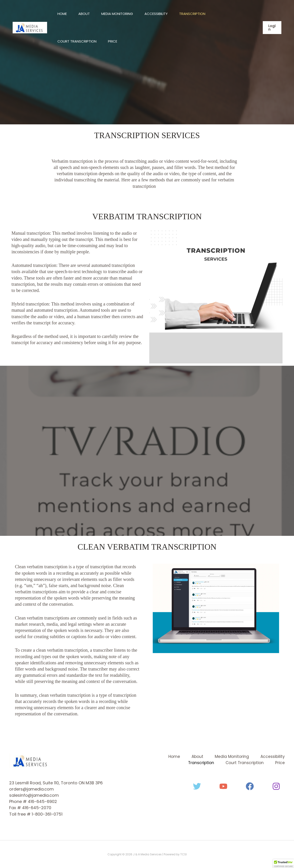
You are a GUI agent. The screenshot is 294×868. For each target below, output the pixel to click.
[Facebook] (250, 786)
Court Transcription (77, 41)
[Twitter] (197, 786)
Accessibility (156, 14)
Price (113, 41)
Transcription (192, 14)
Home (62, 14)
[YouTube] (223, 786)
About (84, 14)
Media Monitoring (117, 14)
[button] (272, 28)
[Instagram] (276, 786)
